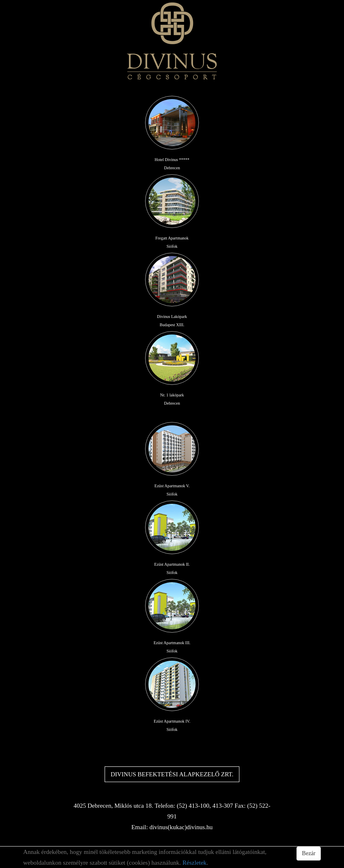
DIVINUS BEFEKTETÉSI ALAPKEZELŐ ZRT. (172, 774)
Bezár (309, 853)
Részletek (194, 863)
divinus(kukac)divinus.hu (181, 827)
